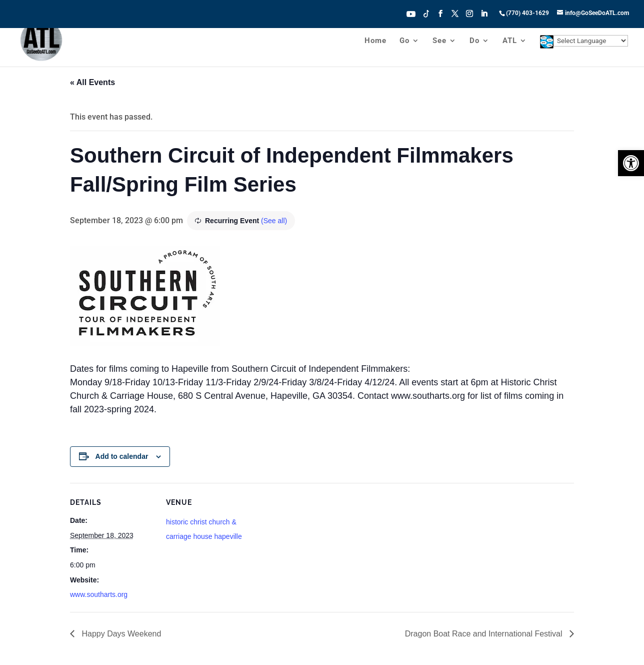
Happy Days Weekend (120, 634)
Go (404, 41)
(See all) (274, 221)
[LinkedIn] (484, 17)
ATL (510, 41)
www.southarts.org (99, 594)
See (439, 41)
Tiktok (426, 13)
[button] (631, 163)
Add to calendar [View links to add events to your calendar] (122, 456)
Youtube (411, 13)
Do (474, 41)
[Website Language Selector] (591, 41)
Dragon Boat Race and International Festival (485, 634)
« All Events (92, 82)
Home (375, 41)
